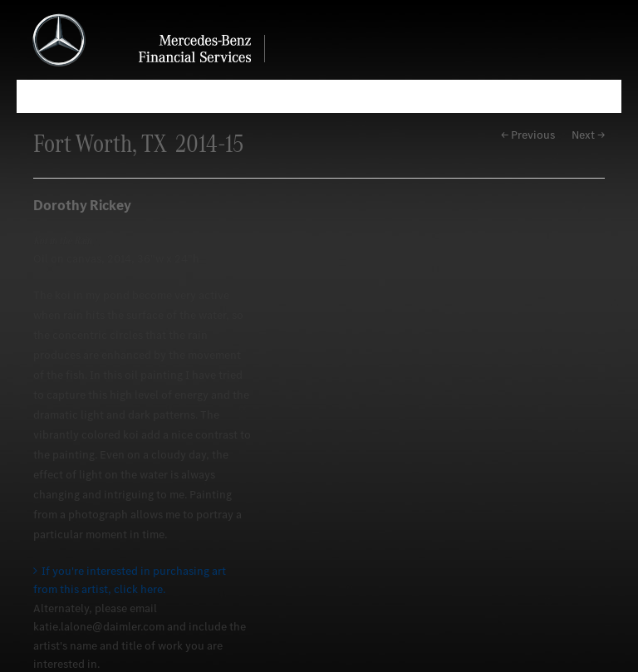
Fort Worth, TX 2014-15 (138, 143)
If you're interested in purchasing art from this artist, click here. (130, 580)
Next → (588, 135)
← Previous (528, 135)
